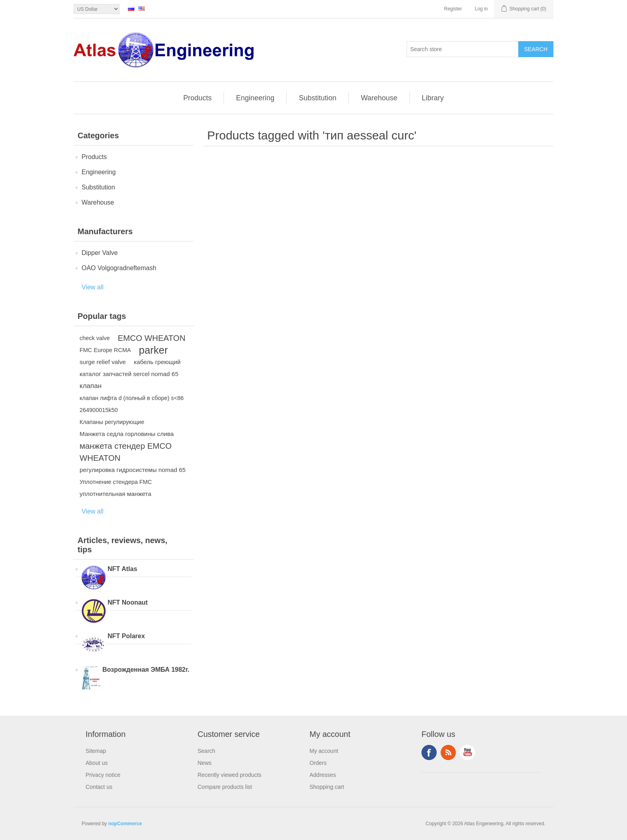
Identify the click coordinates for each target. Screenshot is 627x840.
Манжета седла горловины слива (127, 434)
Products (197, 98)
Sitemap (96, 751)
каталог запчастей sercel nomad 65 (129, 374)
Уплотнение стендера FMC (116, 482)
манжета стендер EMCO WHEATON (126, 452)
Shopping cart (327, 787)
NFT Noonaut (128, 602)
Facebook (429, 752)
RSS (448, 752)
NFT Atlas (122, 569)
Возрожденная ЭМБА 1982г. (146, 670)
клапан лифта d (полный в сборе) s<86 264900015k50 (132, 404)
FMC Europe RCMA (105, 350)
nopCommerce (125, 824)
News (205, 763)
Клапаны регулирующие (112, 422)
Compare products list (225, 787)
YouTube (467, 752)
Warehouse (379, 98)
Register (453, 9)
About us (97, 763)
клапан (91, 386)
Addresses (323, 775)
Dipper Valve (100, 253)
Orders (318, 763)
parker (153, 350)
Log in (481, 9)
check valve (95, 338)
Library (433, 98)
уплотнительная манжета (115, 494)
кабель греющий (157, 362)
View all (93, 287)
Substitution (317, 98)
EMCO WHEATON (151, 338)
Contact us (99, 787)
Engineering (255, 98)
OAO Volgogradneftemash (119, 268)
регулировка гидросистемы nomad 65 (133, 470)
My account (324, 751)
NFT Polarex (126, 636)
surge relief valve (103, 362)
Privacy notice (103, 775)
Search (206, 751)
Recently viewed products (230, 775)
